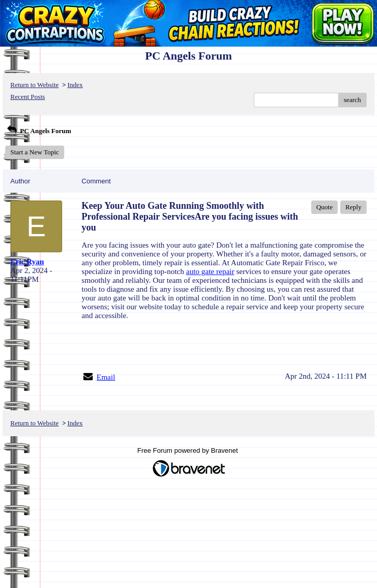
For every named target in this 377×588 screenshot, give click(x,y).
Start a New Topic (35, 152)
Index (75, 85)
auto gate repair (210, 271)
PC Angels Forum (38, 131)
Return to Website (34, 85)
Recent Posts (28, 97)
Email (106, 377)
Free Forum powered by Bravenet (189, 450)
